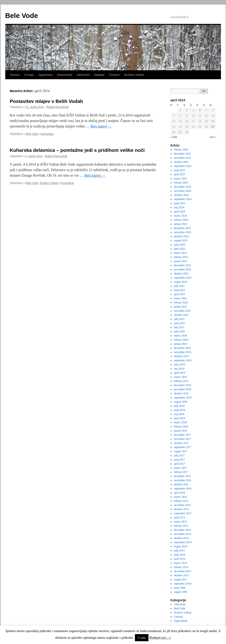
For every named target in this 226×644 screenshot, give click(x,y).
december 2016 (182, 476)
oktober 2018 (181, 393)
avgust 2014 (181, 546)
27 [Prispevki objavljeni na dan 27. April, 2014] (213, 127)
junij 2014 (180, 555)
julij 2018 (179, 406)
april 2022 (180, 294)
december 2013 (182, 571)
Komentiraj (47, 134)
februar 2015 (181, 526)
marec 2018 (180, 422)
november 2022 (183, 269)
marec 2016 (180, 497)
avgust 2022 (181, 282)
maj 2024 (179, 207)
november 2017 (183, 439)
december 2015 (182, 505)
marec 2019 (180, 377)
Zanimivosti (64, 75)
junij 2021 (180, 323)
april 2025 (180, 174)
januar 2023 (180, 261)
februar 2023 (181, 257)
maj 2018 (179, 414)
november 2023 (183, 232)
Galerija (99, 75)
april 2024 (180, 212)
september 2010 (183, 584)
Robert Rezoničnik (57, 107)
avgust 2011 (181, 579)
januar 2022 (180, 307)
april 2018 (180, 418)
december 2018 (182, 385)
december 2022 (182, 265)
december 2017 (182, 435)
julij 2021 (179, 319)
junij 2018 (180, 410)
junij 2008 (180, 588)
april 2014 (180, 559)
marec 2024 (180, 216)
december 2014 (182, 530)
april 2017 (180, 464)
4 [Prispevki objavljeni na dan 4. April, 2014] (200, 110)
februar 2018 (181, 427)
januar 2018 (180, 431)
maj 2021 (179, 327)
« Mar (174, 137)
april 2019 (180, 373)
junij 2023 (180, 245)
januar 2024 (180, 224)
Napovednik (181, 621)
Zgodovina (46, 75)
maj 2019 (179, 369)
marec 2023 (180, 253)
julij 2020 (179, 331)
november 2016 (183, 480)
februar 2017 (181, 472)
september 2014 (183, 542)
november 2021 (183, 311)
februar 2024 (181, 220)
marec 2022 (180, 298)
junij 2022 (180, 290)
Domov (15, 75)
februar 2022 (181, 302)
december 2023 (182, 228)
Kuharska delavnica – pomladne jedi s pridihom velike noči (77, 150)
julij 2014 (179, 551)
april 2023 (180, 249)
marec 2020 (180, 336)
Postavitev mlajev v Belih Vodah (46, 101)
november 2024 (183, 191)
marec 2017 (180, 468)
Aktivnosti (83, 75)
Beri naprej (101, 126)
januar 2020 (180, 344)
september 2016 (183, 489)
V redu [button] (142, 638)
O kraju (29, 75)
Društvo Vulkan (134, 75)
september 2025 (183, 166)
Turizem (114, 75)
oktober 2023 (181, 236)
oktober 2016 (181, 484)
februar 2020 (181, 340)
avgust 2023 (181, 240)
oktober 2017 (181, 443)
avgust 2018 (181, 402)
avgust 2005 (181, 592)
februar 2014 (181, 567)
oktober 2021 (181, 315)
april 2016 (180, 493)
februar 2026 (181, 150)
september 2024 (183, 199)
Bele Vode (22, 16)
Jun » (213, 137)
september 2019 (183, 360)
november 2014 (183, 534)
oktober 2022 (181, 274)
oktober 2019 (181, 356)
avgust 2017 (181, 451)
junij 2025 (180, 170)
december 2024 (182, 187)
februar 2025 (181, 183)
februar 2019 (181, 381)
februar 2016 (181, 501)
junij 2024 (180, 203)
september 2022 (183, 278)
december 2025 (182, 154)
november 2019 (183, 352)
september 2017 (183, 447)
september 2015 (183, 513)
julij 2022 (179, 286)
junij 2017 (180, 460)
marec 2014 (180, 563)
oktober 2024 (181, 195)
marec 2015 (180, 522)
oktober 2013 (181, 575)
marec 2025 (180, 178)
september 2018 (183, 398)
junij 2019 (180, 364)
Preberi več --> (160, 638)
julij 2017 (179, 455)
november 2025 (183, 158)
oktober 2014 (181, 538)
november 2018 (183, 389)
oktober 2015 (181, 509)
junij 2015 (180, 517)
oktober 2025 (181, 162)
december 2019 (182, 348)
